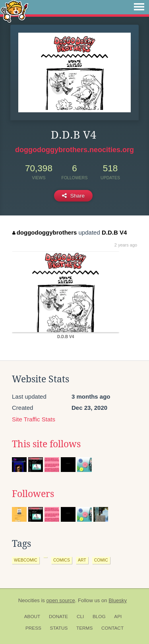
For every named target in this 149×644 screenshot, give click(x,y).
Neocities (29, 600)
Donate (58, 617)
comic (101, 560)
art (82, 560)
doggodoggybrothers (45, 232)
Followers (33, 494)
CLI (80, 617)
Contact (112, 628)
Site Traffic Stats (34, 419)
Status (59, 628)
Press (33, 628)
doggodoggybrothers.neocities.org (74, 150)
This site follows (46, 444)
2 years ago (126, 245)
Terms (84, 628)
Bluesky (118, 600)
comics (62, 560)
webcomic (26, 560)
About (32, 617)
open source (61, 600)
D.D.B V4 (114, 232)
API (118, 617)
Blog (99, 617)
